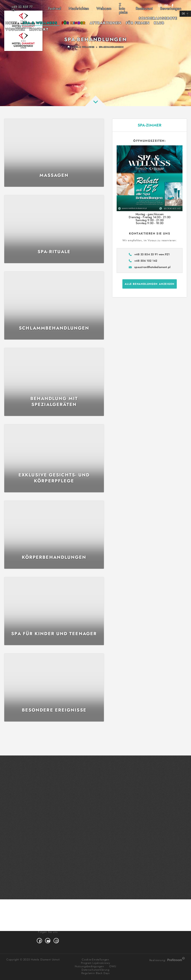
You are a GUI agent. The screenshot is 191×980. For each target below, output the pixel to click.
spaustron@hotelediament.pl (152, 267)
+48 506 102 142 (146, 261)
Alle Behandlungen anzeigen (150, 284)
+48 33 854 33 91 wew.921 (152, 254)
